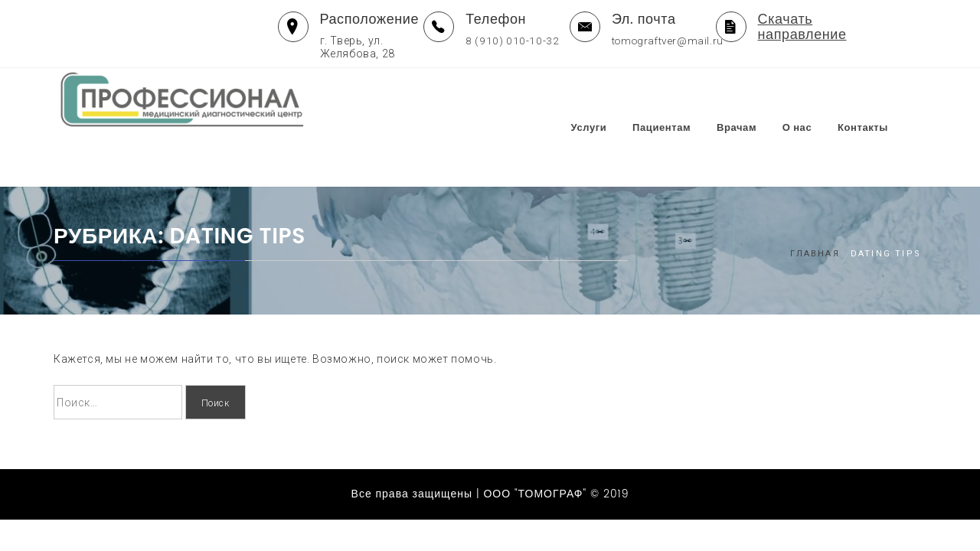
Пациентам (688, 101)
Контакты (890, 101)
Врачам (763, 101)
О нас (824, 101)
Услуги (616, 101)
